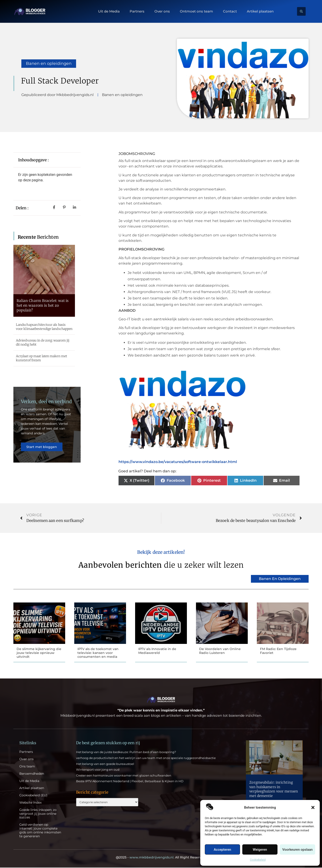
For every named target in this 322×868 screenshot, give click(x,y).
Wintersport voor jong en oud (98, 770)
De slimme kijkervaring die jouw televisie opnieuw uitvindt (39, 653)
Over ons (162, 11)
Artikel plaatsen (260, 11)
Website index (30, 803)
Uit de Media (109, 11)
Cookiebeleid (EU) (33, 796)
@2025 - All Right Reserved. (161, 858)
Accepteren (222, 850)
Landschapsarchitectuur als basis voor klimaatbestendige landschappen (44, 327)
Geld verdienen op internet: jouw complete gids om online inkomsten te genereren (40, 831)
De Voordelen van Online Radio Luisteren (220, 651)
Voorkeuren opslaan (297, 850)
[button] (313, 807)
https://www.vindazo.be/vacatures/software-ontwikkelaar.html (178, 462)
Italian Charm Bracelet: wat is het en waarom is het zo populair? (43, 305)
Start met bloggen (42, 450)
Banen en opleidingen (49, 63)
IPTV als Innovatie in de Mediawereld (157, 651)
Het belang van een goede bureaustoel (105, 764)
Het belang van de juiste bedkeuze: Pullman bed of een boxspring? (126, 752)
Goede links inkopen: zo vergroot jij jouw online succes (38, 814)
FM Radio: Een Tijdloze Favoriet (278, 651)
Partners (137, 11)
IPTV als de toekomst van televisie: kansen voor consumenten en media (98, 653)
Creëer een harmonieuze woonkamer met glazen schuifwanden (124, 776)
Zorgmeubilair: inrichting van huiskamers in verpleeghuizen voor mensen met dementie (274, 790)
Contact (230, 11)
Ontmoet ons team (196, 11)
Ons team (27, 767)
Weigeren (260, 850)
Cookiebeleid (258, 860)
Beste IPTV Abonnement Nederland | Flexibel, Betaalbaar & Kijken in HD (130, 782)
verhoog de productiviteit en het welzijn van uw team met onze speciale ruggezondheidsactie (146, 758)
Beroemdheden (32, 774)
